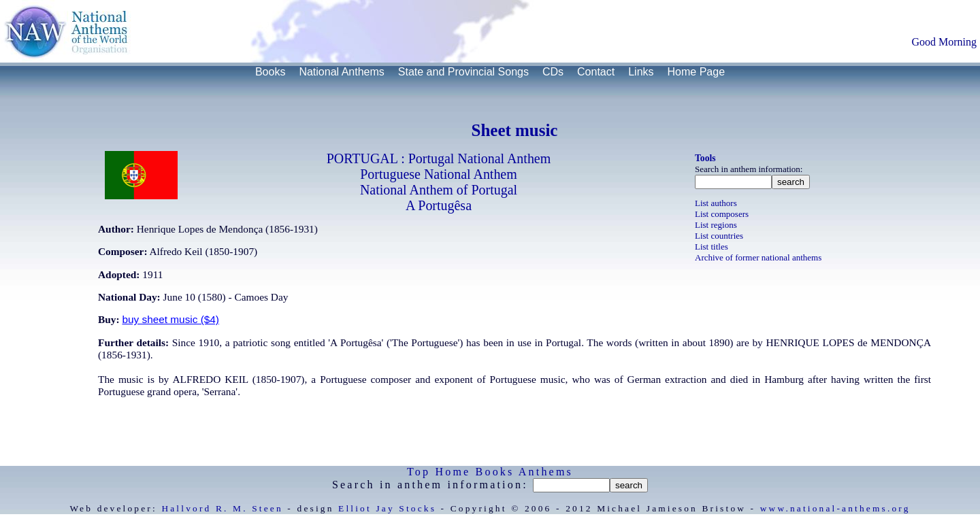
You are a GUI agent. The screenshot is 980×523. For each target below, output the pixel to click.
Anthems (546, 472)
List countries (719, 236)
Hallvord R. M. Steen (222, 508)
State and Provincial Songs (463, 72)
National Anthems (341, 72)
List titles (712, 247)
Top (419, 472)
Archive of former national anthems (758, 257)
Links (641, 72)
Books (270, 72)
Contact (596, 72)
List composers (722, 214)
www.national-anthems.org (835, 508)
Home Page (697, 72)
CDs (553, 72)
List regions (716, 225)
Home (453, 472)
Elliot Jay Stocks (387, 508)
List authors (716, 203)
